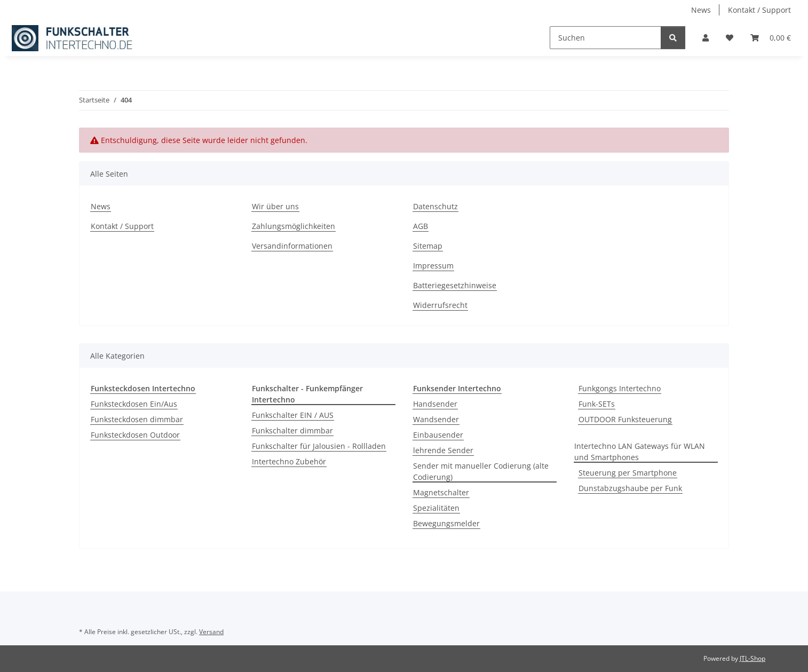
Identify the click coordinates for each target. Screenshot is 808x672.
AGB (421, 226)
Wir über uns (275, 206)
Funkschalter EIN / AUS (293, 415)
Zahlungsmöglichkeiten (294, 226)
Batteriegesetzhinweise (455, 285)
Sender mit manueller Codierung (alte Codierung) (481, 471)
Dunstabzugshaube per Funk (630, 488)
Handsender (435, 404)
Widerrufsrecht (440, 305)
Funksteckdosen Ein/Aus (134, 404)
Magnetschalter (441, 492)
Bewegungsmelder (446, 523)
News (701, 10)
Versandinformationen (292, 246)
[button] (706, 38)
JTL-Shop (752, 658)
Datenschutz (435, 206)
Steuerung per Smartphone (628, 473)
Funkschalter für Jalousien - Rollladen (319, 446)
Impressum (433, 266)
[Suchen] (605, 38)
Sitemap (428, 246)
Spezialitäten (436, 508)
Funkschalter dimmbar (292, 430)
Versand (211, 632)
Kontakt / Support (759, 10)
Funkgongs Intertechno (620, 388)
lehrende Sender (443, 450)
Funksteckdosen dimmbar (137, 419)
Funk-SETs (597, 404)
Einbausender (438, 435)
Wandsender (436, 419)
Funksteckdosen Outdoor (135, 435)
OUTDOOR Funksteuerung (625, 419)
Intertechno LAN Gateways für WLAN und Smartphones (640, 452)
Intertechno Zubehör (289, 461)
